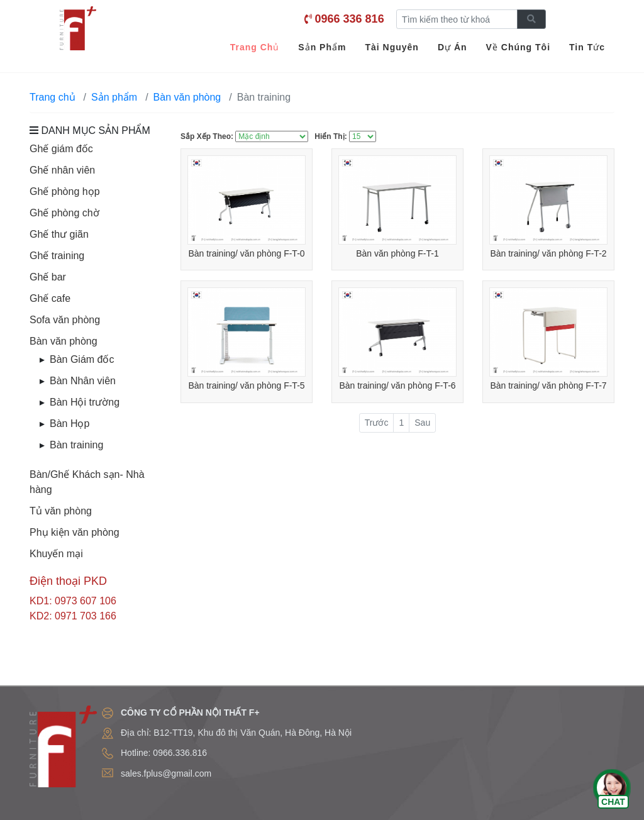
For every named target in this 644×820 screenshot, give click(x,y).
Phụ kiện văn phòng (75, 532)
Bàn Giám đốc (82, 359)
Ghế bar (48, 277)
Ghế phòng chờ (64, 213)
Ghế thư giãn (59, 234)
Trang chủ (53, 97)
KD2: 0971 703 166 (73, 616)
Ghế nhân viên (62, 170)
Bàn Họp (69, 424)
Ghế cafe (50, 298)
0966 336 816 (350, 19)
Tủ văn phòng (61, 511)
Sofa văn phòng (65, 320)
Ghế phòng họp (65, 191)
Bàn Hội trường (85, 402)
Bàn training (76, 445)
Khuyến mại (56, 554)
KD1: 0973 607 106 (73, 601)
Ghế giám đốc (61, 149)
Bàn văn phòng (64, 341)
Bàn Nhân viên (83, 381)
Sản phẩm (114, 97)
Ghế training (57, 256)
